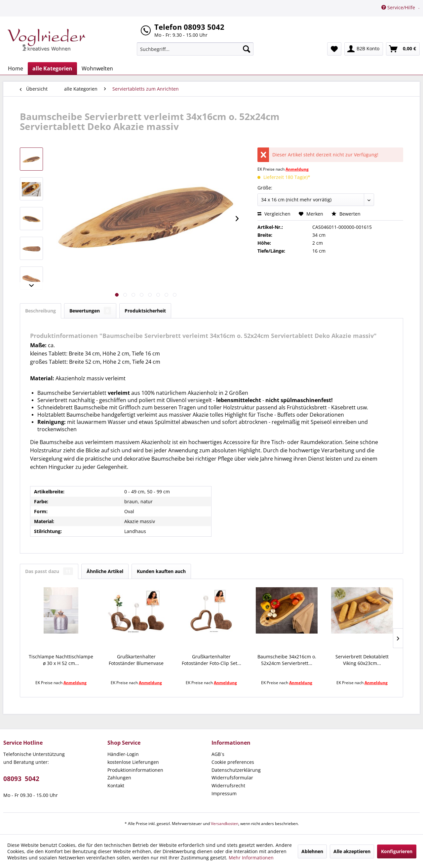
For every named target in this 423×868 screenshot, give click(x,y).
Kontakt (116, 785)
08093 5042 (21, 779)
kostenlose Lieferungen (133, 762)
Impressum (224, 793)
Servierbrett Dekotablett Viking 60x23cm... (362, 660)
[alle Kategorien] (52, 68)
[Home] (16, 68)
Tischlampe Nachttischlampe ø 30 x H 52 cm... (61, 660)
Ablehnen (312, 851)
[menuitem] (195, 49)
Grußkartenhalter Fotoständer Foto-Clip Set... (211, 660)
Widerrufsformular (232, 778)
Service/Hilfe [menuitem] (399, 7)
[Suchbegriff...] (195, 49)
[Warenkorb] (403, 49)
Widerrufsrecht (228, 785)
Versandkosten (225, 824)
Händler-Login (123, 754)
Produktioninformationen (135, 770)
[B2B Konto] (364, 49)
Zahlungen (119, 778)
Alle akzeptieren (352, 851)
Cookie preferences (233, 762)
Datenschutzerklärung (236, 770)
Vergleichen (274, 214)
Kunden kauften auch (161, 571)
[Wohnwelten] (97, 68)
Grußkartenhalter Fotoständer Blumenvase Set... (136, 660)
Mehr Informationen (251, 858)
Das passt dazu (49, 571)
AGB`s (218, 754)
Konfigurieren (397, 851)
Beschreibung (40, 311)
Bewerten (346, 214)
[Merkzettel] (334, 49)
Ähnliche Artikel (105, 571)
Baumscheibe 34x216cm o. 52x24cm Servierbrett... (287, 660)
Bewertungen (90, 311)
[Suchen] (247, 49)
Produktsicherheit (145, 311)
